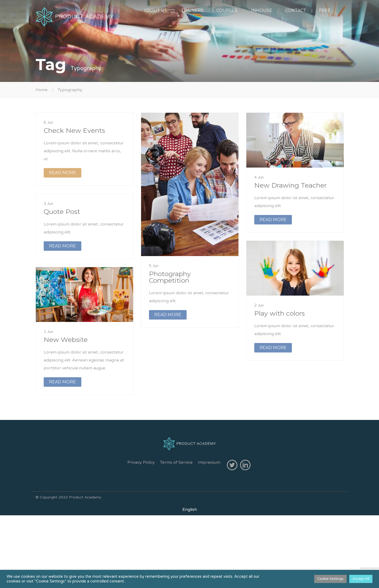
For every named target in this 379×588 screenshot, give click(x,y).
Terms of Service (176, 462)
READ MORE (63, 173)
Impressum (209, 462)
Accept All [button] (361, 579)
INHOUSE (262, 10)
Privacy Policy (141, 462)
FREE (325, 10)
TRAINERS (192, 10)
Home (42, 90)
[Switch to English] (190, 509)
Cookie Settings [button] (330, 579)
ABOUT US (156, 10)
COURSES (227, 10)
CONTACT (296, 10)
